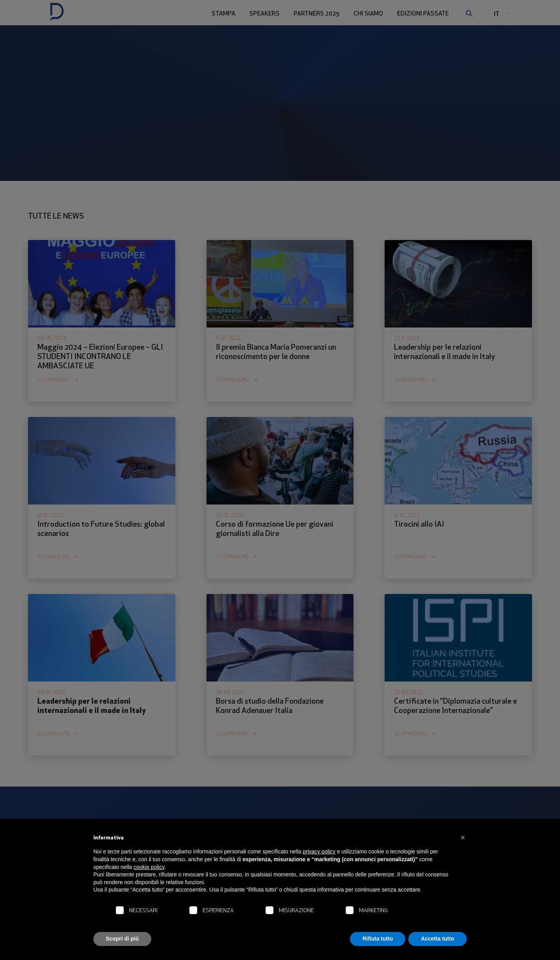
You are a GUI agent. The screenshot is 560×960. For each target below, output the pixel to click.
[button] (463, 837)
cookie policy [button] (149, 867)
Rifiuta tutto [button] (378, 939)
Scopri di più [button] (122, 939)
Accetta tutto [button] (437, 939)
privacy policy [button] (319, 851)
